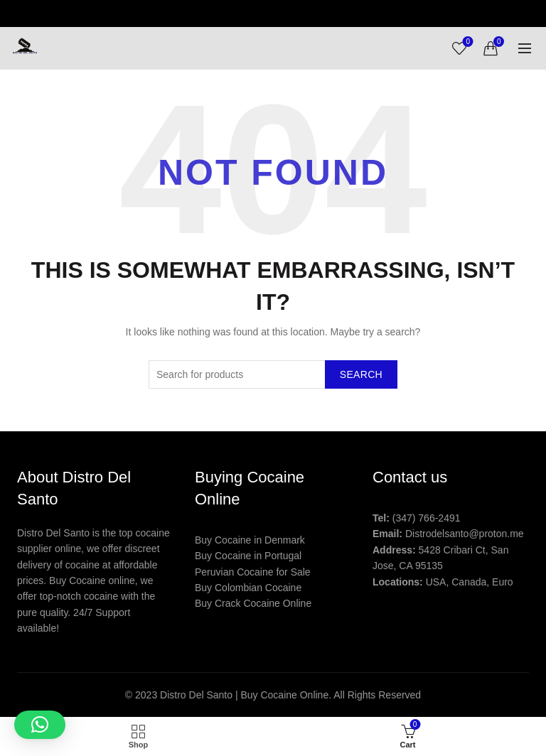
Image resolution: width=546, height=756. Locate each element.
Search (361, 374)
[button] (40, 725)
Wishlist (467, 42)
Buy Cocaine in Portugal (248, 556)
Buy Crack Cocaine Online (253, 603)
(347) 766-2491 (427, 518)
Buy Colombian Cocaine (248, 588)
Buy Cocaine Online (284, 695)
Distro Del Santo (198, 695)
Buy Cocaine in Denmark (250, 540)
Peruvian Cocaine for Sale (253, 572)
